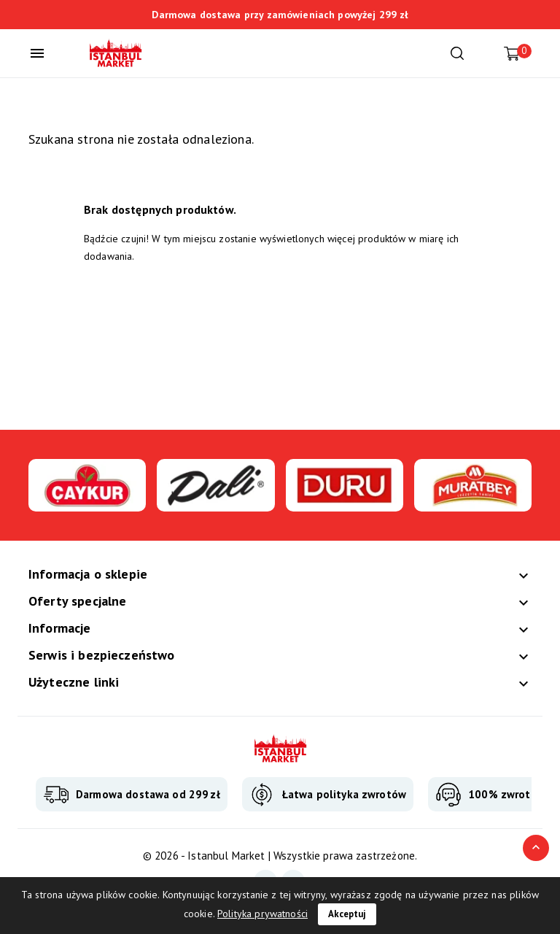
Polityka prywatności (262, 914)
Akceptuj (347, 914)
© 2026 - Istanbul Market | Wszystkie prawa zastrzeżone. (280, 856)
